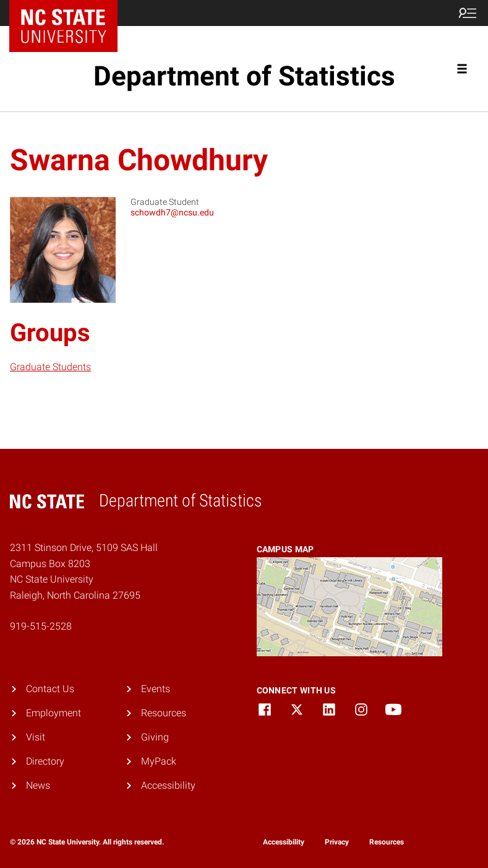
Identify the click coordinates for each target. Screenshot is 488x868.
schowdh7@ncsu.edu (172, 212)
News (38, 785)
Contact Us (50, 689)
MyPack (159, 761)
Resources (164, 713)
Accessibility (168, 785)
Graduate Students (50, 367)
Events (156, 689)
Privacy (337, 842)
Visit (36, 737)
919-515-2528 (41, 626)
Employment (54, 713)
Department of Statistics (244, 76)
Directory (45, 761)
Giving (155, 737)
